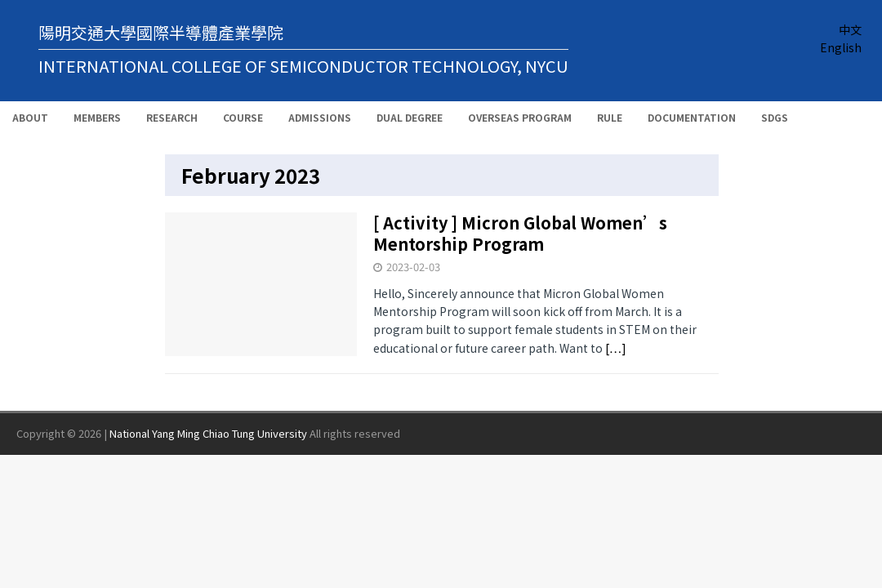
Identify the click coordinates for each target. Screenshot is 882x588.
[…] (616, 348)
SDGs (775, 117)
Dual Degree (410, 117)
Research (172, 117)
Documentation (692, 117)
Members (97, 117)
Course (243, 117)
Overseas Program (520, 117)
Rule (610, 117)
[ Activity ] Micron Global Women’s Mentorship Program (520, 233)
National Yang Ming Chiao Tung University (208, 433)
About (30, 117)
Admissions (320, 117)
